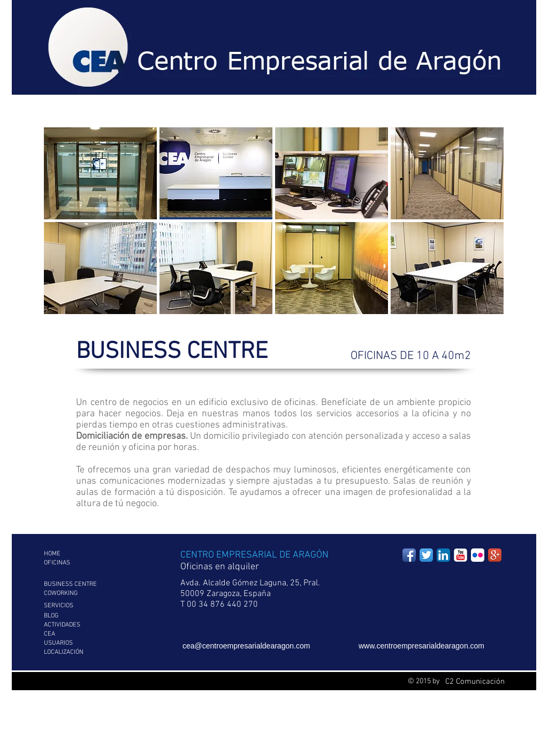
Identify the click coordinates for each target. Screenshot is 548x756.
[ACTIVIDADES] (84, 625)
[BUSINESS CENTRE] (84, 585)
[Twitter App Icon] (426, 555)
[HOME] (84, 554)
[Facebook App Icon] (409, 555)
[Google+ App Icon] (495, 555)
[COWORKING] (84, 594)
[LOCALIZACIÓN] (84, 652)
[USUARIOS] (84, 643)
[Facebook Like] (462, 25)
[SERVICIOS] (84, 606)
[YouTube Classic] (461, 555)
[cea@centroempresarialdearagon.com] (263, 646)
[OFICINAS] (84, 563)
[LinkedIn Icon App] (443, 555)
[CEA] (84, 634)
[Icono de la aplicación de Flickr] (478, 555)
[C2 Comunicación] (475, 682)
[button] (100, 173)
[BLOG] (84, 616)
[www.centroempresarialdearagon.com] (431, 646)
